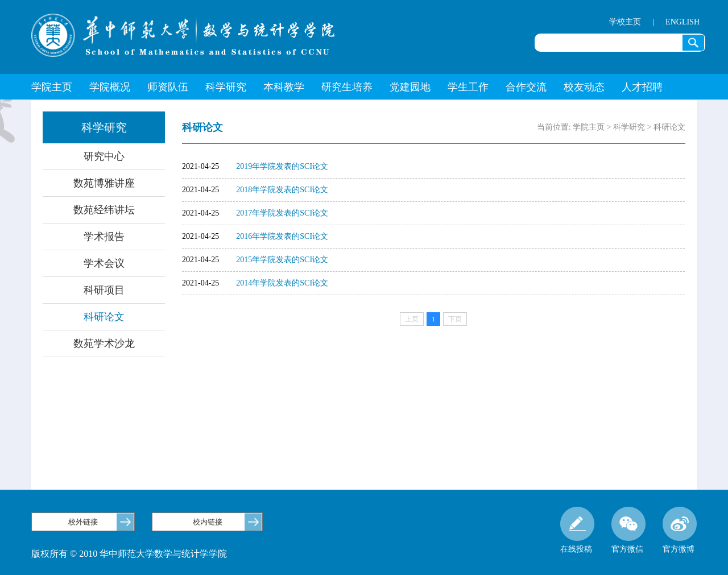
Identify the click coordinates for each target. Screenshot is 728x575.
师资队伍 (168, 87)
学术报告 (104, 237)
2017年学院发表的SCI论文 (282, 213)
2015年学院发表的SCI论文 (282, 260)
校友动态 (584, 87)
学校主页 (625, 22)
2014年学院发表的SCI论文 (282, 283)
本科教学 (284, 87)
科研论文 (104, 317)
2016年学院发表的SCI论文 (282, 236)
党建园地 (410, 87)
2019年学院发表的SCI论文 (282, 166)
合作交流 (526, 87)
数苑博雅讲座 (104, 183)
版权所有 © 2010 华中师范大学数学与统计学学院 (129, 554)
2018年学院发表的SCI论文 (282, 190)
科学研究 (226, 87)
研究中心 (104, 156)
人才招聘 (642, 87)
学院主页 (52, 87)
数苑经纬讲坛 (104, 210)
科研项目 (104, 290)
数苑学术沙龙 (104, 344)
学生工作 (468, 87)
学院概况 (110, 87)
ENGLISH (682, 22)
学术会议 (104, 263)
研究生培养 (347, 87)
